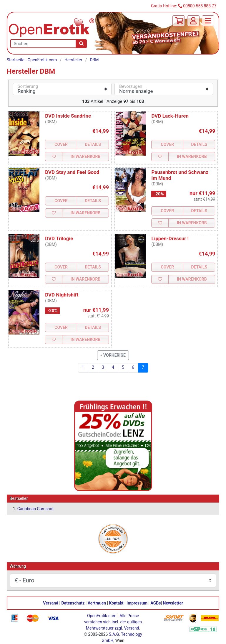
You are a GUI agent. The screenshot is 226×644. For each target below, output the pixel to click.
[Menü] (208, 21)
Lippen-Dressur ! (170, 238)
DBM (94, 60)
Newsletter (173, 603)
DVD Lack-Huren (170, 116)
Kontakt (116, 603)
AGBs (156, 603)
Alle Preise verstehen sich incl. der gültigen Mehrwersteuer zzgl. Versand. (113, 622)
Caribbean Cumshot (35, 509)
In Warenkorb (86, 157)
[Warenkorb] (179, 21)
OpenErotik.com (102, 616)
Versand (51, 603)
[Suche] (81, 44)
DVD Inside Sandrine (68, 116)
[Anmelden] (193, 21)
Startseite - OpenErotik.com (32, 60)
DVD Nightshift (62, 295)
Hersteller (73, 60)
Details (93, 144)
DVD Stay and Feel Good (72, 172)
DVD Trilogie (59, 238)
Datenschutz (73, 603)
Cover (61, 144)
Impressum (137, 603)
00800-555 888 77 (200, 6)
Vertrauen (97, 603)
